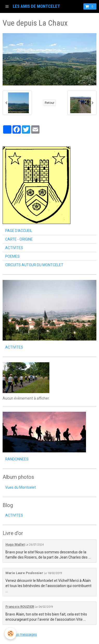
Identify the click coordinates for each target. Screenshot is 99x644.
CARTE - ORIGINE (19, 239)
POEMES (12, 256)
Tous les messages (21, 634)
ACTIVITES (14, 248)
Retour (49, 103)
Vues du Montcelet (21, 487)
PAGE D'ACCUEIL (19, 231)
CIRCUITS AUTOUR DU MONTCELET (34, 265)
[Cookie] (11, 634)
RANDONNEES (17, 459)
